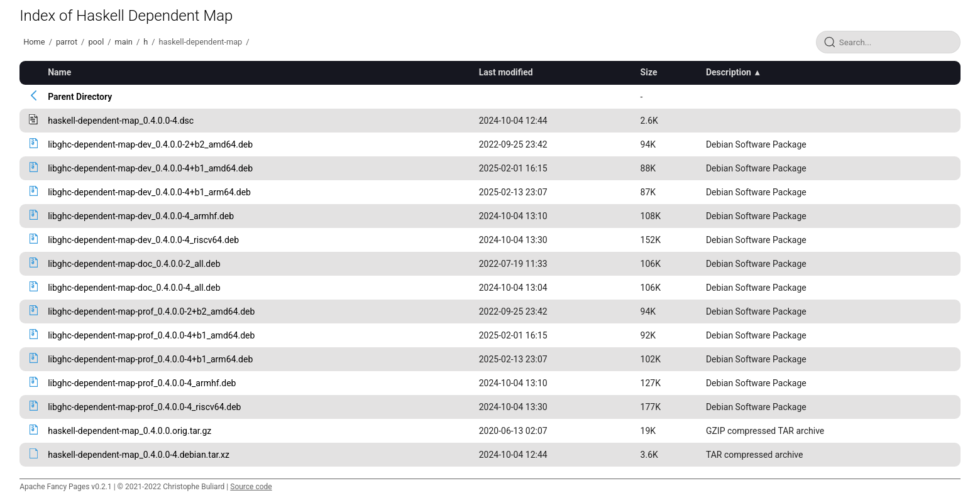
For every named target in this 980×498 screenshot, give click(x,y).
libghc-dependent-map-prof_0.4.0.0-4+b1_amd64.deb (151, 335)
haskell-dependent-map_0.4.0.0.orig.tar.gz (129, 431)
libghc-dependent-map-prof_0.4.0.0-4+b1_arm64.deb (150, 359)
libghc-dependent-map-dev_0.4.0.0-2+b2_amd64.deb (150, 144)
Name (59, 72)
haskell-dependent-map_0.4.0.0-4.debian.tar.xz (139, 455)
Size (649, 72)
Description (729, 72)
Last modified (506, 72)
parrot (67, 42)
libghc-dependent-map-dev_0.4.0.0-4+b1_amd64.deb (150, 168)
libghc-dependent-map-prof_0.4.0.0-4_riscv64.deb (144, 407)
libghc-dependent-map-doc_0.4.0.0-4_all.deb (134, 288)
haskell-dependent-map (201, 42)
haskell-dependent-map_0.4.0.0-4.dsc (121, 121)
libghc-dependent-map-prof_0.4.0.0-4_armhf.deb (142, 383)
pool (96, 42)
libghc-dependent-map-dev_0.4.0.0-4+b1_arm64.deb (149, 192)
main (124, 42)
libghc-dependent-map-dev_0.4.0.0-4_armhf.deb (141, 216)
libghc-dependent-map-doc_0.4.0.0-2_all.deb (134, 264)
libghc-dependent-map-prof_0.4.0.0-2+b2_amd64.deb (151, 311)
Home (34, 42)
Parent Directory (80, 97)
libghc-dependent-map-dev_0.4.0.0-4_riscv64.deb (143, 240)
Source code (251, 487)
